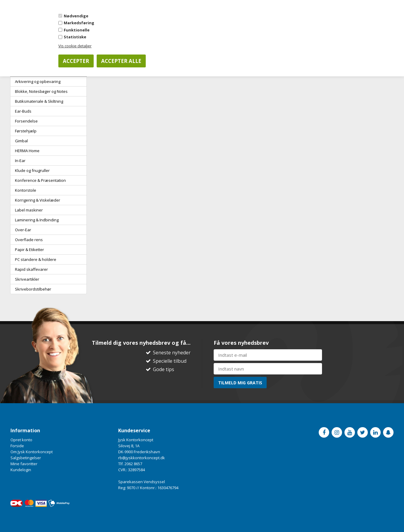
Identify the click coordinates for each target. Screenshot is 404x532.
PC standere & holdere (36, 259)
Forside (17, 446)
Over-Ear (23, 230)
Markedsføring (79, 23)
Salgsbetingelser (26, 458)
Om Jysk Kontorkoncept (32, 452)
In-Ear (20, 161)
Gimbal (21, 141)
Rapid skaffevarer (31, 269)
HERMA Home (27, 151)
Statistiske (75, 37)
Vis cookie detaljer (75, 46)
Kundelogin (21, 470)
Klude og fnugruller (32, 170)
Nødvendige (76, 16)
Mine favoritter (24, 464)
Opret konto (21, 440)
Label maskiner (29, 210)
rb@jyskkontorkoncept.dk (142, 458)
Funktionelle (77, 30)
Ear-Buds (23, 111)
